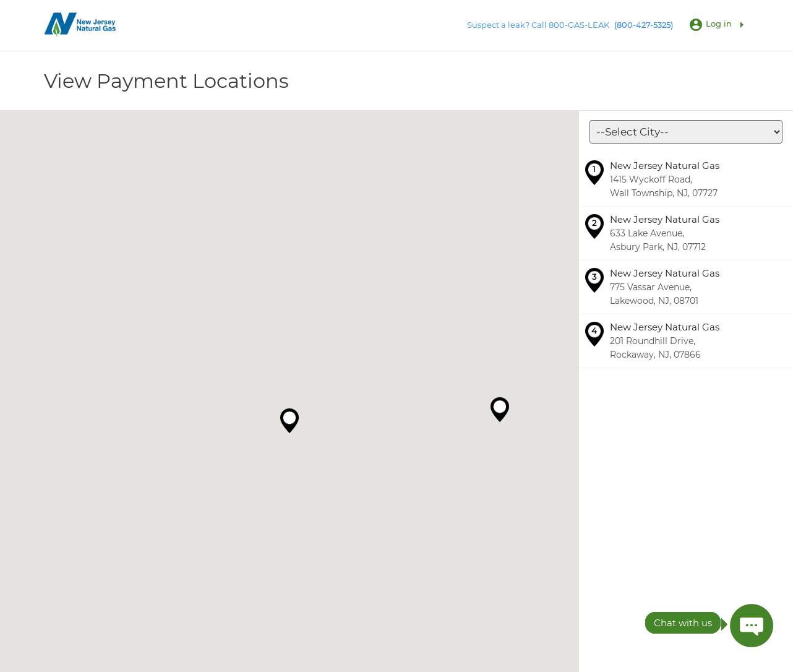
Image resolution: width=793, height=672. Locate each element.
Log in (719, 24)
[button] (289, 421)
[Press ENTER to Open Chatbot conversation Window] (752, 626)
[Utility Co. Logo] (81, 25)
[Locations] (686, 132)
